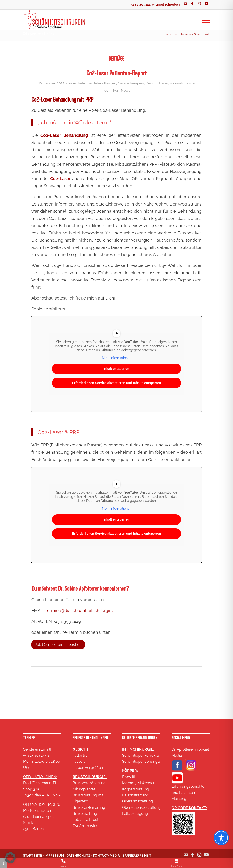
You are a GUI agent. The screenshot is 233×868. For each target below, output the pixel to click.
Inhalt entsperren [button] (116, 369)
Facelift (79, 761)
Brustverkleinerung (89, 807)
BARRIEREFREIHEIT (137, 856)
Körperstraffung (136, 789)
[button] (10, 858)
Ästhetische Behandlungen (95, 83)
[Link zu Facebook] (192, 3)
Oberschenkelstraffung (141, 807)
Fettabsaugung (135, 813)
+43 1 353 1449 (142, 4)
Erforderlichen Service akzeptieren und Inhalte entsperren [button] (116, 383)
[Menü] (204, 20)
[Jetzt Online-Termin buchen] (58, 645)
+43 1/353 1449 (36, 755)
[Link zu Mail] (185, 3)
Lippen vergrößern (88, 768)
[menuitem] (204, 20)
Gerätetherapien (131, 83)
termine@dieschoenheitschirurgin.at (81, 610)
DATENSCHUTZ (78, 856)
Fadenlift (80, 755)
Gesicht (152, 83)
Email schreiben (167, 4)
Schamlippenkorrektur (141, 755)
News (126, 90)
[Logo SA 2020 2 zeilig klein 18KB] (54, 20)
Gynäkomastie (85, 826)
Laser (164, 83)
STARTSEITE (33, 856)
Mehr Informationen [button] (117, 358)
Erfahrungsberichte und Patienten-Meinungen (188, 793)
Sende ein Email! (37, 749)
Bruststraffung (85, 813)
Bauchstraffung (135, 795)
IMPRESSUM (54, 856)
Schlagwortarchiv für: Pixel (39, 34)
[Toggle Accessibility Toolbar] (221, 838)
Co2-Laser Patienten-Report (116, 73)
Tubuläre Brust (85, 820)
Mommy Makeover (138, 783)
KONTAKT (100, 856)
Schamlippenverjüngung (143, 761)
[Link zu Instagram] (199, 3)
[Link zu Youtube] (206, 3)
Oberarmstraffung (137, 801)
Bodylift (129, 777)
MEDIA (115, 856)
